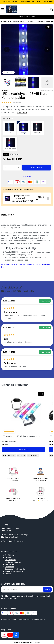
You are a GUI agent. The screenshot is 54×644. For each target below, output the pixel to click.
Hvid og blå (12, 456)
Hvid (4, 456)
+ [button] (18, 168)
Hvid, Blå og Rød (33, 456)
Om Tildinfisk (10, 555)
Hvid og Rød (21, 456)
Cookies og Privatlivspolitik (15, 569)
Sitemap (8, 574)
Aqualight (4, 91)
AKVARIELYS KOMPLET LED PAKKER (21, 21)
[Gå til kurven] (50, 9)
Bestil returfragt (11, 560)
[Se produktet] (7, 198)
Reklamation (9, 567)
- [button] (6, 168)
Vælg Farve (24, 450)
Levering (8, 557)
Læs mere (22, 113)
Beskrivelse (8, 215)
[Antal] (12, 168)
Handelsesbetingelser (13, 562)
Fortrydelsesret (10, 564)
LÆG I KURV (37, 168)
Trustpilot (27, 176)
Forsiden (4, 21)
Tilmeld (47, 589)
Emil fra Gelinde (35, 642)
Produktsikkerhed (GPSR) (14, 571)
